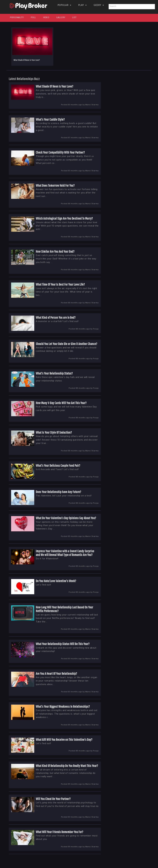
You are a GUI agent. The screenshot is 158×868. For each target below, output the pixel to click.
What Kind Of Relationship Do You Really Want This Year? (67, 766)
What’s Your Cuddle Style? (50, 119)
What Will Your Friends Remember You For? (59, 832)
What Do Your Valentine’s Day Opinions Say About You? (66, 518)
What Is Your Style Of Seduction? (54, 432)
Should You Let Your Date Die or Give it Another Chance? (67, 344)
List (74, 18)
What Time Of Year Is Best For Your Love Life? (60, 284)
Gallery (61, 18)
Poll (33, 18)
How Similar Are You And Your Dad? (55, 251)
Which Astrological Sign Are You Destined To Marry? (64, 218)
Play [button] (82, 5)
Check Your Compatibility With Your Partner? (60, 152)
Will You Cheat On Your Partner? (53, 799)
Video (46, 18)
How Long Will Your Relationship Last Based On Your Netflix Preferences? (64, 609)
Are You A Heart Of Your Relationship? (56, 673)
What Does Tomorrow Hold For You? (55, 185)
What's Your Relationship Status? (54, 373)
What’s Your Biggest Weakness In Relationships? (63, 706)
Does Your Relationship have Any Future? (58, 492)
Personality (17, 18)
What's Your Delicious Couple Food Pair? (58, 465)
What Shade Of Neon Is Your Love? (27, 60)
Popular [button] (64, 5)
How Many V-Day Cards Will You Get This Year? (61, 403)
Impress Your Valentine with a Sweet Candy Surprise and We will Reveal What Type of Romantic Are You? (65, 553)
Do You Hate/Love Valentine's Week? (56, 581)
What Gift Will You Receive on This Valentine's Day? (64, 739)
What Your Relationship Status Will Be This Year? (63, 644)
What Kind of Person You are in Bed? (56, 317)
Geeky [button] (99, 5)
